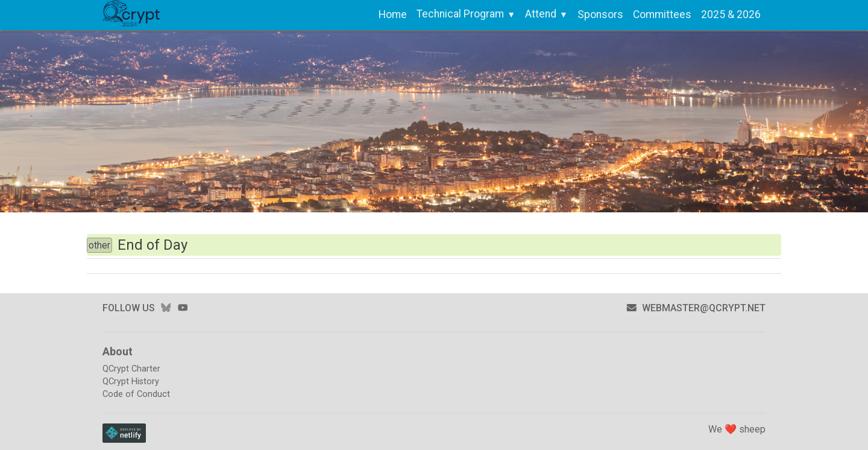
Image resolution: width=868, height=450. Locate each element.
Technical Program (460, 14)
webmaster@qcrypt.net (696, 308)
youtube (183, 307)
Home (393, 14)
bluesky (166, 307)
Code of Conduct (136, 394)
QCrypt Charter (131, 369)
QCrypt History (131, 382)
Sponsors (600, 14)
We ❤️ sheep (737, 429)
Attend (541, 14)
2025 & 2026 (731, 14)
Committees (662, 14)
